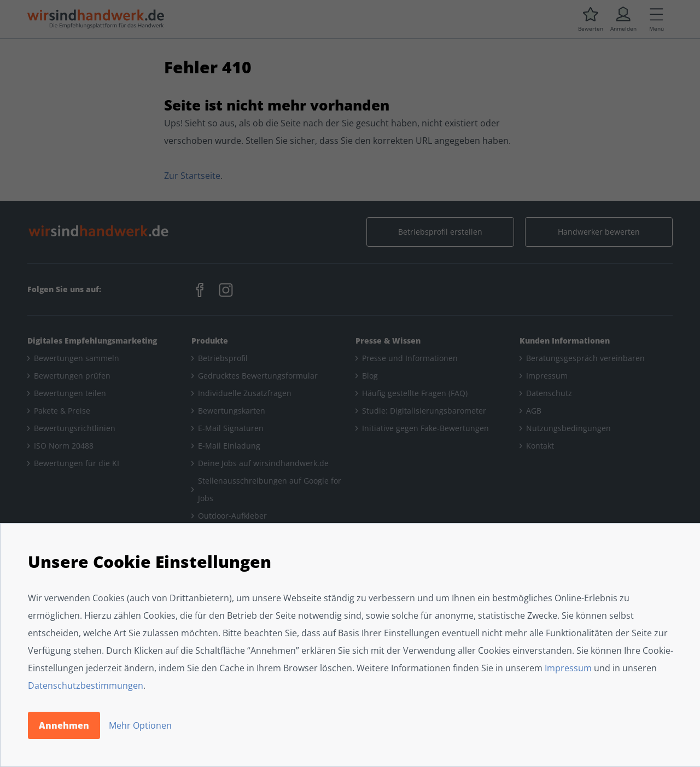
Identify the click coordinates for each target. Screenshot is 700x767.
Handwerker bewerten (599, 232)
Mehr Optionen (140, 725)
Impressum (568, 668)
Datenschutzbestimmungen (86, 685)
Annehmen (64, 725)
